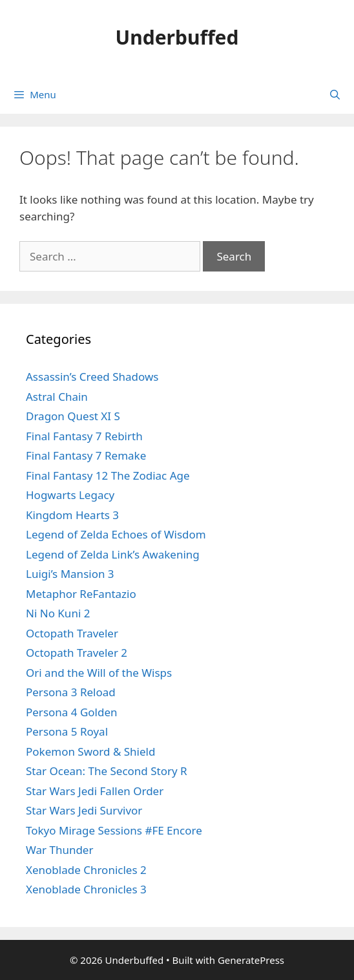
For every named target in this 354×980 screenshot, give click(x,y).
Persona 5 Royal (67, 731)
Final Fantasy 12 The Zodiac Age (108, 475)
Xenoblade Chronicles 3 (86, 889)
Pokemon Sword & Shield (90, 751)
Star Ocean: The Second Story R (107, 771)
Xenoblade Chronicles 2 (86, 870)
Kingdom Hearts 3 (72, 515)
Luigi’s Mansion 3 (70, 574)
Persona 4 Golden (72, 712)
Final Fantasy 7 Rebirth (84, 436)
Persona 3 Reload (71, 692)
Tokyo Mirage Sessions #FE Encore (114, 830)
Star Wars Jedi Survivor (84, 810)
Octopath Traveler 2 (77, 653)
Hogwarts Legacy (70, 495)
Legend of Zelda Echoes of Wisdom (116, 534)
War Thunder (59, 850)
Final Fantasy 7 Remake (86, 455)
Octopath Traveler (72, 633)
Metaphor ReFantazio (81, 594)
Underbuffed (177, 37)
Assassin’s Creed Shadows (92, 377)
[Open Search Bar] (335, 94)
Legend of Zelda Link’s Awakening (113, 554)
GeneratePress (251, 960)
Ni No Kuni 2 (58, 613)
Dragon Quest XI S (73, 416)
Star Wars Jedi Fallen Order (95, 791)
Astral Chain (57, 397)
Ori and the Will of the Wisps (99, 673)
